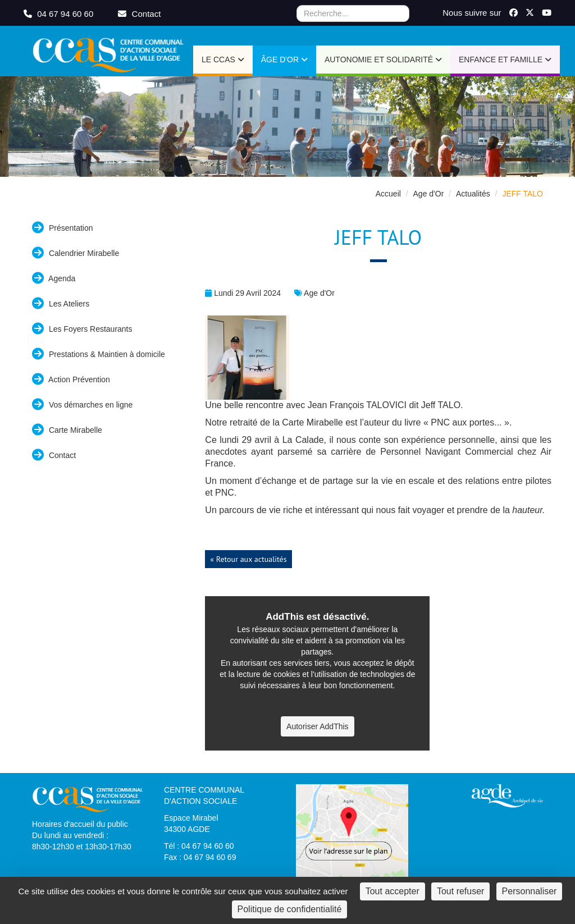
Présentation (63, 228)
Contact (54, 455)
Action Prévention (71, 379)
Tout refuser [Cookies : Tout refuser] (460, 891)
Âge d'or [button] (284, 60)
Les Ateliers (61, 303)
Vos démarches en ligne (82, 404)
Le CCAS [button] (223, 60)
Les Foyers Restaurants (82, 329)
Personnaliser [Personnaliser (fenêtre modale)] (530, 891)
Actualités (473, 194)
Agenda (54, 278)
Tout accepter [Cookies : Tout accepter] (393, 891)
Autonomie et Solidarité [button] (383, 60)
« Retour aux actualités (248, 559)
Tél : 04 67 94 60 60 (199, 846)
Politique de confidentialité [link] (290, 909)
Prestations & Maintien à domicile (99, 354)
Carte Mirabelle (67, 430)
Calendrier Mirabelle (76, 253)
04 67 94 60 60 (60, 14)
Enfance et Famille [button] (505, 60)
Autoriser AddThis (318, 726)
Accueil (388, 194)
